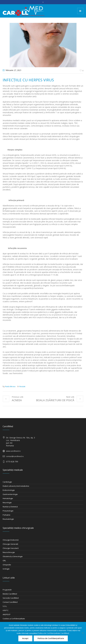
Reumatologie (8, 519)
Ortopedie (7, 565)
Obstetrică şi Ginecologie (13, 556)
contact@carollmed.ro (15, 456)
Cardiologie (7, 482)
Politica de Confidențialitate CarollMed (53, 633)
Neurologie (7, 503)
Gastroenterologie (10, 494)
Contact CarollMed (10, 602)
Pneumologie (8, 511)
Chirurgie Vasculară (11, 548)
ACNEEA (17, 400)
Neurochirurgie (9, 552)
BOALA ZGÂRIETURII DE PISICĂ (55, 400)
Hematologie (8, 498)
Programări (7, 590)
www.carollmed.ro (13, 451)
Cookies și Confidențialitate (14, 619)
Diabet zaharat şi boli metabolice (16, 486)
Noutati (22, 386)
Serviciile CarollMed (11, 598)
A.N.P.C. (6, 610)
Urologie (6, 569)
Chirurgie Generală (10, 544)
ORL (4, 561)
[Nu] (83, 633)
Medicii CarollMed (10, 594)
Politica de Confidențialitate (51, 638)
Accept (25, 638)
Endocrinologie (9, 490)
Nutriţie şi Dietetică (10, 507)
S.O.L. (5, 606)
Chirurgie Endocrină (11, 540)
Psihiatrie (6, 515)
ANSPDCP (7, 614)
